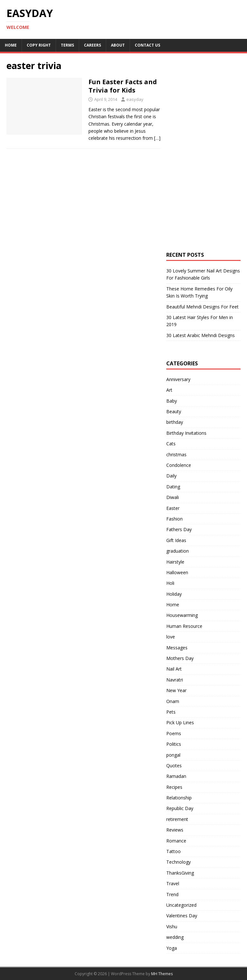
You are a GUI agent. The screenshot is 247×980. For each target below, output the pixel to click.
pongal (173, 755)
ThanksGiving (180, 873)
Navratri (175, 680)
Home (11, 45)
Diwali (173, 497)
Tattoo (174, 851)
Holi (170, 583)
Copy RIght (39, 45)
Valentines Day (182, 916)
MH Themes (162, 974)
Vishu (172, 927)
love (171, 637)
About (118, 45)
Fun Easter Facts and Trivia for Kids (123, 86)
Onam (173, 701)
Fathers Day (179, 529)
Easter (173, 508)
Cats (171, 444)
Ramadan (176, 776)
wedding (175, 937)
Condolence (179, 465)
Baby (172, 401)
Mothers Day (180, 658)
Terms (67, 45)
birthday (175, 422)
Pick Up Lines (180, 722)
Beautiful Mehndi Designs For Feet (202, 307)
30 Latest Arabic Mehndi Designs (201, 335)
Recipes (174, 787)
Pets (171, 712)
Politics (174, 744)
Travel (173, 883)
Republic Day (180, 808)
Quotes (174, 766)
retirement (177, 819)
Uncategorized (181, 905)
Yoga (172, 948)
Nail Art (174, 669)
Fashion (174, 519)
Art (169, 390)
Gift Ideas (176, 540)
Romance (176, 841)
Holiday (174, 594)
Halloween (177, 572)
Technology (178, 862)
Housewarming (182, 615)
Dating (173, 487)
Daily (171, 476)
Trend (172, 894)
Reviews (175, 830)
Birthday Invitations (186, 433)
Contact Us (147, 45)
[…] (157, 138)
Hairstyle (175, 562)
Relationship (179, 798)
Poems (174, 733)
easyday (135, 99)
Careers (92, 45)
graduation (178, 551)
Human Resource (184, 626)
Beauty (174, 411)
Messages (177, 648)
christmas (176, 454)
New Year (176, 690)
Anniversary (178, 379)
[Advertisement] (206, 114)
